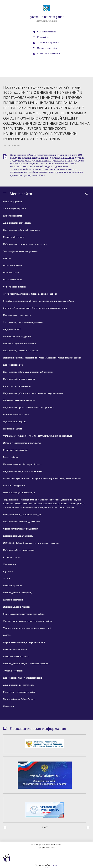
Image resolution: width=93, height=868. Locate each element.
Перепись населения (13, 600)
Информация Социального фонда (19, 379)
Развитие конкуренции (14, 486)
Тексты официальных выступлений (20, 251)
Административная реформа (17, 223)
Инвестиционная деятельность (18, 536)
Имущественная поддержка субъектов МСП (24, 642)
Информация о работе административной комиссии (28, 372)
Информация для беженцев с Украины (22, 351)
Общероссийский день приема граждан (22, 515)
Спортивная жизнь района (16, 415)
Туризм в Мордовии (13, 671)
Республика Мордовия (47, 21)
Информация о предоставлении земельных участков (28, 408)
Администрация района (15, 209)
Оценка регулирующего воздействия (21, 529)
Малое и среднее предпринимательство (22, 443)
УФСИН (7, 579)
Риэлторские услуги (13, 429)
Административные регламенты (19, 685)
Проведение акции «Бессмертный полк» (22, 464)
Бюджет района (10, 457)
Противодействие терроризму (18, 593)
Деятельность (10, 564)
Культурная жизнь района (16, 450)
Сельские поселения (47, 32)
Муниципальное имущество (17, 607)
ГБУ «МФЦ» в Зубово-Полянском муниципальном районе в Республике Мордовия (42, 479)
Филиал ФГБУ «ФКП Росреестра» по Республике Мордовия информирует (38, 436)
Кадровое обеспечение (14, 237)
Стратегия (8, 571)
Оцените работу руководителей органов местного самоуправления (35, 308)
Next (88, 828)
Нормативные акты (13, 216)
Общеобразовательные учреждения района (24, 614)
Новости (7, 258)
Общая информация (13, 202)
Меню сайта (43, 37)
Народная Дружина (13, 586)
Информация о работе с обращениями (21, 230)
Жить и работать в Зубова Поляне (19, 699)
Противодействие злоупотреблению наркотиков (26, 664)
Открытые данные (12, 557)
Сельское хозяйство (13, 280)
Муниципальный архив (15, 422)
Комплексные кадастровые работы (20, 692)
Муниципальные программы (17, 315)
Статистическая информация (17, 386)
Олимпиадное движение (15, 650)
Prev (5, 828)
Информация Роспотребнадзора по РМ (22, 522)
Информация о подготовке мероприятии (23, 678)
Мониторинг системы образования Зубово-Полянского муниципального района (42, 358)
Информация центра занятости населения (23, 471)
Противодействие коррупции (17, 337)
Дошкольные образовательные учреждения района (28, 621)
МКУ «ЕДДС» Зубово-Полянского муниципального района (31, 543)
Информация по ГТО (13, 365)
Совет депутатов (11, 273)
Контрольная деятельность (16, 657)
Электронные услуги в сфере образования (23, 322)
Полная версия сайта (47, 48)
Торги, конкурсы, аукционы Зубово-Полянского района (30, 294)
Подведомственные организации (19, 400)
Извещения (9, 706)
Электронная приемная (48, 43)
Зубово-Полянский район (46, 17)
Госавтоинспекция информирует (19, 493)
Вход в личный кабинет (49, 54)
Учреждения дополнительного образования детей (27, 628)
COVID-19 (7, 635)
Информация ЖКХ (12, 329)
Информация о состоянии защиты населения (25, 244)
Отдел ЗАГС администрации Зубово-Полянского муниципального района (38, 301)
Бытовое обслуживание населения (20, 344)
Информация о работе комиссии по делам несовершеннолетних (34, 393)
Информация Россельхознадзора (19, 550)
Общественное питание (14, 287)
